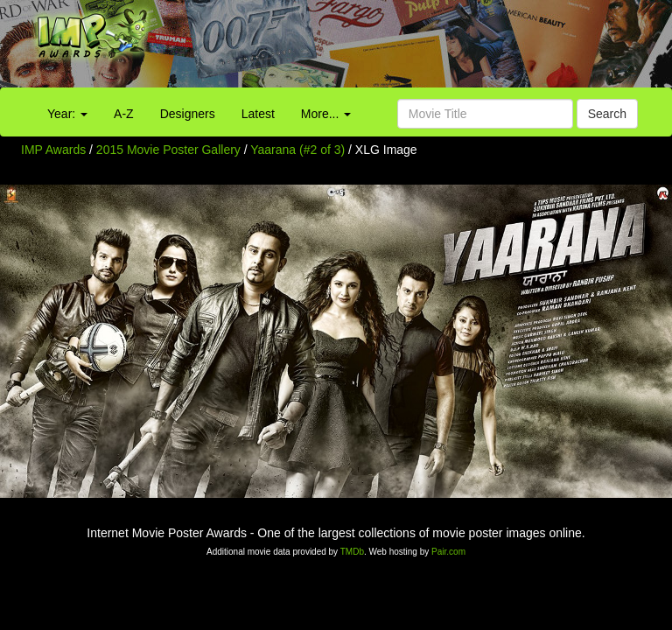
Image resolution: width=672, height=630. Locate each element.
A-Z (124, 114)
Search (607, 114)
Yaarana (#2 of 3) (297, 150)
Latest (258, 114)
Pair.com (448, 552)
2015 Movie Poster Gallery (168, 150)
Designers (188, 114)
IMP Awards (53, 150)
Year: (67, 114)
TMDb (352, 552)
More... (326, 114)
